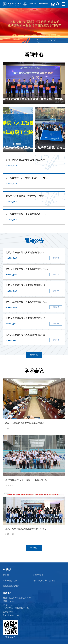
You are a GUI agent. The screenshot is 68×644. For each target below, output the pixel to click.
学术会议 (34, 371)
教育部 (6, 575)
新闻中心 (34, 55)
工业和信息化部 (10, 581)
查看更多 (34, 355)
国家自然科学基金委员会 (44, 581)
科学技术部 (38, 575)
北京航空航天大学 (11, 586)
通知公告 (34, 241)
